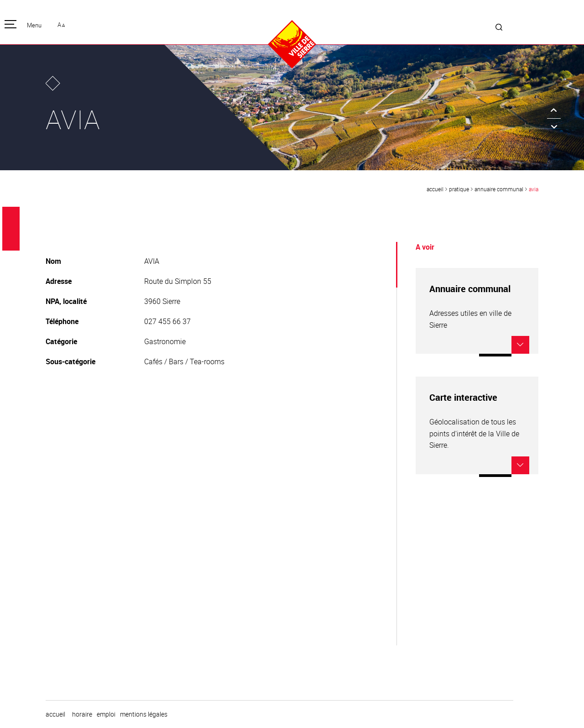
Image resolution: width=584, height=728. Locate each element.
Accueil (435, 189)
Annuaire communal (499, 189)
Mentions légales (144, 714)
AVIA (534, 189)
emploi (106, 714)
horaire (82, 714)
